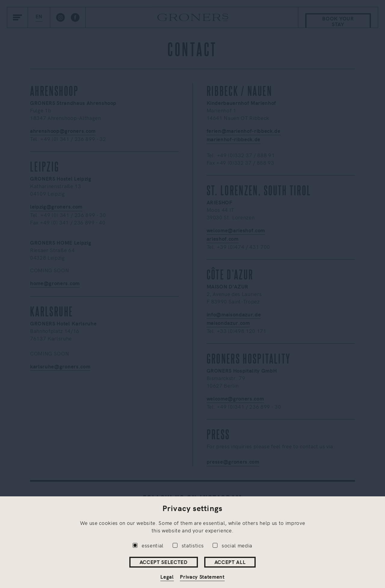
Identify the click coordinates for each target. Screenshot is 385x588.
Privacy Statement (202, 577)
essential (148, 545)
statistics (188, 545)
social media (233, 545)
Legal (167, 577)
